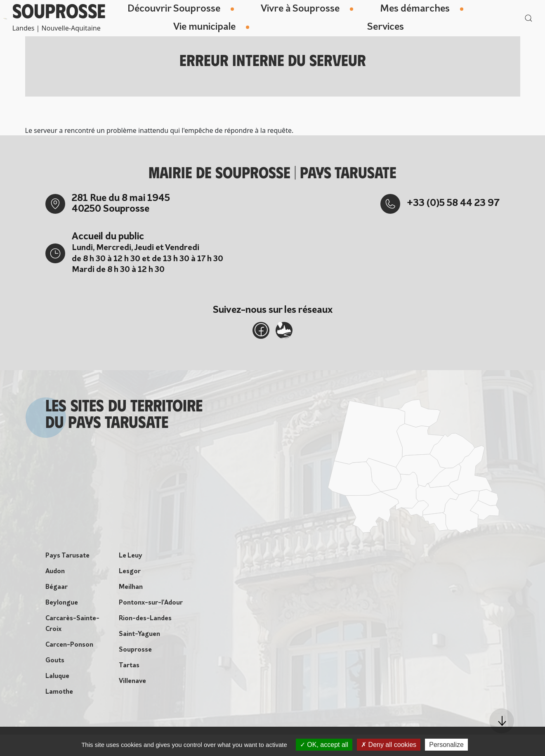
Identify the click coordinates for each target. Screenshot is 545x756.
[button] (502, 721)
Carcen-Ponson (69, 648)
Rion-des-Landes (145, 621)
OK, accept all (324, 745)
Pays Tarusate (67, 559)
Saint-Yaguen (139, 637)
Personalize (446, 745)
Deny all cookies (389, 745)
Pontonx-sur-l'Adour (151, 606)
